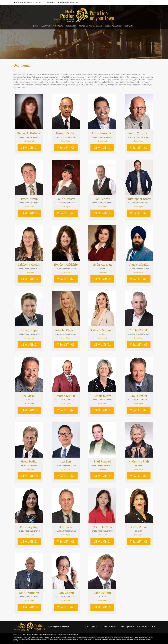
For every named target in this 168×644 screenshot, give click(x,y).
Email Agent (29, 141)
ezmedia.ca (65, 627)
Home (144, 44)
